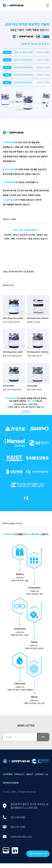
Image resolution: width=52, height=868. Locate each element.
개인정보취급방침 (11, 787)
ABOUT (30, 779)
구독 (43, 742)
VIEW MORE (26, 413)
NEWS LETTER (26, 730)
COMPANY (8, 779)
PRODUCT (19, 779)
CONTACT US (41, 779)
